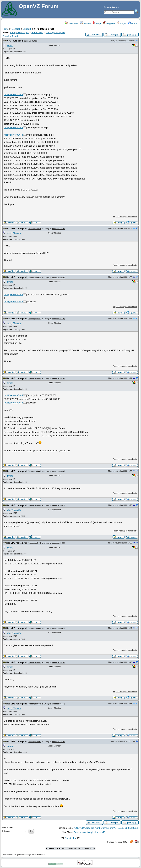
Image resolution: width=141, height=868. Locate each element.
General (16, 29)
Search (85, 23)
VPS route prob (15, 41)
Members (71, 23)
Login (121, 23)
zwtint (10, 46)
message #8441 (35, 319)
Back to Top (70, 838)
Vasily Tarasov (14, 233)
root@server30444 (13, 94)
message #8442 (35, 378)
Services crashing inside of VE (89, 832)
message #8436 (31, 41)
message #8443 (35, 471)
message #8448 (35, 704)
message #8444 (35, 505)
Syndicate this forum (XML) (117, 842)
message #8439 (35, 277)
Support (27, 29)
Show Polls (37, 33)
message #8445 (35, 543)
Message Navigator (55, 33)
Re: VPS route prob (17, 228)
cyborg (10, 746)
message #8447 (35, 662)
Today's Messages (19, 33)
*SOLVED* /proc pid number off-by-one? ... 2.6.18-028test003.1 (106, 828)
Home (133, 23)
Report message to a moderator (125, 216)
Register (109, 23)
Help (97, 23)
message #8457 (35, 742)
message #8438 (35, 229)
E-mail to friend (10, 36)
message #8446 (35, 628)
